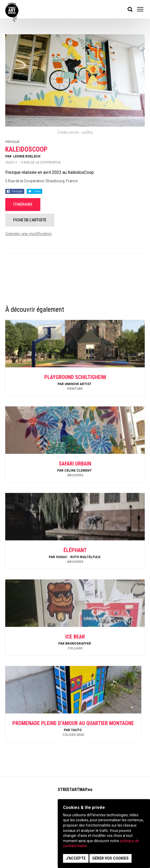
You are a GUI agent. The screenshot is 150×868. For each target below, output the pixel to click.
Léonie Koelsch (27, 156)
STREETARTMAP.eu (75, 790)
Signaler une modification (28, 234)
